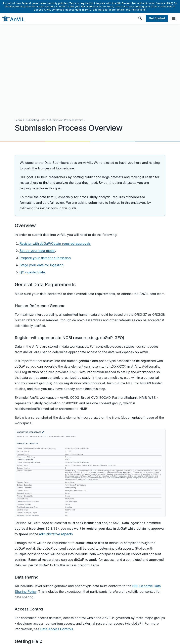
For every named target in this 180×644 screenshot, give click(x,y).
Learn (18, 34)
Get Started (157, 18)
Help (81, 635)
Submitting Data (36, 34)
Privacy (93, 635)
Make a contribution (34, 610)
